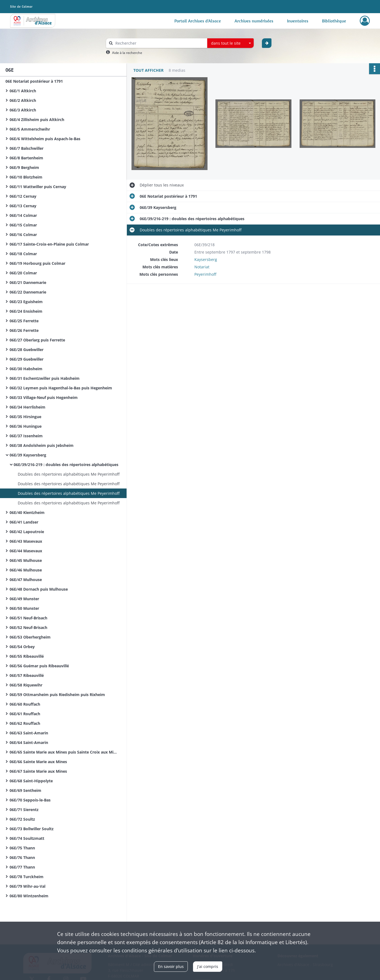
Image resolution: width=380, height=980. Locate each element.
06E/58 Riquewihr (26, 685)
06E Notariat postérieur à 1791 (34, 81)
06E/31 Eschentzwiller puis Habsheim (45, 378)
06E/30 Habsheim (26, 369)
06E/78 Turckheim (27, 877)
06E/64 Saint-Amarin (29, 742)
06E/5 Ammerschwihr (30, 129)
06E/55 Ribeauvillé (27, 656)
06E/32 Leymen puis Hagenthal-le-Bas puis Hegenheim (61, 388)
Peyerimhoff (205, 274)
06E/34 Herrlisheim (27, 407)
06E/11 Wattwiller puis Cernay (38, 187)
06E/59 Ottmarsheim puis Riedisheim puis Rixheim (57, 695)
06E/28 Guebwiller (27, 350)
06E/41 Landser (24, 522)
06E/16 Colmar (23, 235)
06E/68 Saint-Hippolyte (31, 781)
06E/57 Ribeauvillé (27, 675)
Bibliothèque (334, 21)
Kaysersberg (206, 259)
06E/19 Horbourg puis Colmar (37, 263)
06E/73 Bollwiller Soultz (32, 829)
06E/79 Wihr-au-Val (27, 886)
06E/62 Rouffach (25, 723)
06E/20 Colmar (23, 273)
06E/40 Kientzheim (27, 512)
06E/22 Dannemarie (28, 292)
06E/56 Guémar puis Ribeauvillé (39, 666)
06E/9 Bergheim (24, 167)
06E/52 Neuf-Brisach (28, 627)
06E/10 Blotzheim (26, 177)
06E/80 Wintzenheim (29, 896)
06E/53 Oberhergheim (30, 637)
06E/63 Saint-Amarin (29, 733)
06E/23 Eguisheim (26, 302)
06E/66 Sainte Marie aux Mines (38, 762)
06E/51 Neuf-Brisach (28, 618)
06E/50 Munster (24, 608)
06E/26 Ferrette (24, 330)
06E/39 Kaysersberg (28, 455)
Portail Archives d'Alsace (198, 21)
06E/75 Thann (22, 848)
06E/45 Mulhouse (26, 560)
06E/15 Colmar (23, 225)
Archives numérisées (254, 21)
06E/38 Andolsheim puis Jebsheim (42, 445)
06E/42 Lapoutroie (27, 532)
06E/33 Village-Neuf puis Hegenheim (44, 397)
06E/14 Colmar (23, 215)
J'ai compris (208, 966)
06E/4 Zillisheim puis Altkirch (37, 120)
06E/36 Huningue (26, 426)
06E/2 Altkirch (23, 100)
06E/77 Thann (22, 867)
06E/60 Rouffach (25, 704)
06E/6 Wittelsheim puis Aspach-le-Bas (45, 139)
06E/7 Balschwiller (27, 148)
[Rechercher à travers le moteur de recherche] (159, 43)
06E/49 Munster (24, 599)
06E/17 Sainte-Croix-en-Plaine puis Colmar (49, 244)
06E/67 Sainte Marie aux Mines (38, 771)
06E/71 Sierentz (24, 810)
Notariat (202, 267)
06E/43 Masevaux (26, 541)
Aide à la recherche (127, 53)
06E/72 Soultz (22, 819)
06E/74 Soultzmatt (27, 838)
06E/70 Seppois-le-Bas (30, 800)
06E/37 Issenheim (26, 436)
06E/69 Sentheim (25, 790)
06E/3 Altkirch (23, 110)
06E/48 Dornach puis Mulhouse (39, 589)
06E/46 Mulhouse (26, 570)
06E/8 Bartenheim (26, 158)
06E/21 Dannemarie (28, 282)
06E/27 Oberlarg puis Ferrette (37, 340)
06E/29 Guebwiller (27, 359)
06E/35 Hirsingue (25, 417)
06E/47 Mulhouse (26, 580)
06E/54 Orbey (22, 647)
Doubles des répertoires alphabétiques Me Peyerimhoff (69, 474)
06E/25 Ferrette (24, 321)
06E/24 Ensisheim (26, 311)
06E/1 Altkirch (23, 91)
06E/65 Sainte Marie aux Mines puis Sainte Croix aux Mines (64, 752)
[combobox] (230, 43)
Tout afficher (148, 70)
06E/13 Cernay (23, 206)
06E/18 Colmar (23, 254)
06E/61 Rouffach (25, 714)
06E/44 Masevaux (26, 551)
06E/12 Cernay (23, 196)
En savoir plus (171, 966)
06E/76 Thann (22, 857)
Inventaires (298, 21)
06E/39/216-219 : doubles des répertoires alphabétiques (66, 465)
